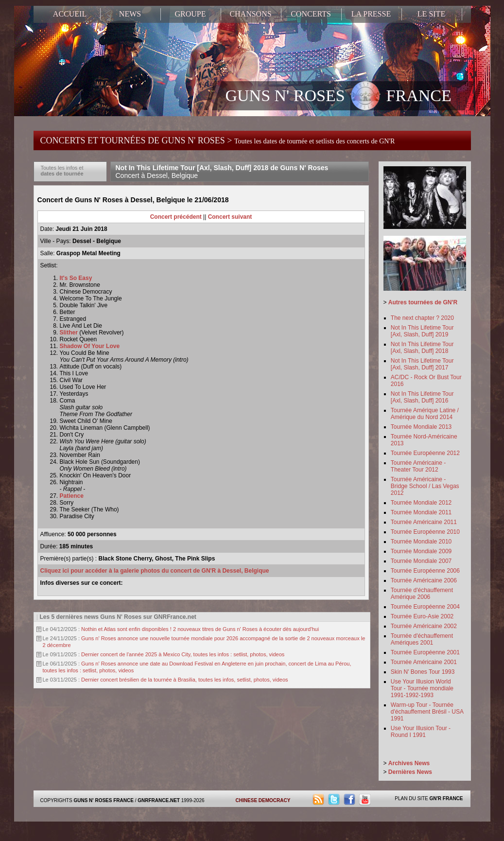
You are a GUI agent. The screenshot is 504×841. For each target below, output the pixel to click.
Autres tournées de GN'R (423, 302)
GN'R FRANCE (446, 798)
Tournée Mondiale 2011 (421, 512)
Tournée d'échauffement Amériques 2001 (422, 639)
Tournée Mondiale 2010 (421, 542)
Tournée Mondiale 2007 (421, 561)
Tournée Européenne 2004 (425, 607)
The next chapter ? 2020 (422, 318)
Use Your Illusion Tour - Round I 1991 (421, 732)
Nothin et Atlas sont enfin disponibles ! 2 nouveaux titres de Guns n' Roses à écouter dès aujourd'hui (200, 629)
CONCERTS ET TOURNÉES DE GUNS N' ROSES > (218, 140)
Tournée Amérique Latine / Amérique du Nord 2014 (425, 414)
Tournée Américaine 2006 (424, 580)
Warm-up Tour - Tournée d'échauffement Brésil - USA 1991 (427, 712)
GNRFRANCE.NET (159, 800)
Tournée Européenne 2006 (425, 571)
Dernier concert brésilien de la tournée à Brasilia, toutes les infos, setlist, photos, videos (185, 680)
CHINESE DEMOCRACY (263, 800)
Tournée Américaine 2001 (424, 662)
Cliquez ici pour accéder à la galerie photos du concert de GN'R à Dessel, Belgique (155, 571)
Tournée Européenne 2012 (425, 453)
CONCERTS (311, 14)
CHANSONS (250, 14)
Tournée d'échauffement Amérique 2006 (422, 594)
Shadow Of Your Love (90, 346)
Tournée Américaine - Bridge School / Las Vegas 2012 (425, 486)
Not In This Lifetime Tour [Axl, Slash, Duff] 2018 (422, 348)
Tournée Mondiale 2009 (421, 551)
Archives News (409, 763)
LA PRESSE (371, 14)
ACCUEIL (70, 14)
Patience (72, 496)
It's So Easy (76, 278)
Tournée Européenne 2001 (425, 652)
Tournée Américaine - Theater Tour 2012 (418, 466)
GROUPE (190, 14)
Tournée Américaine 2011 (424, 522)
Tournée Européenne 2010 (425, 532)
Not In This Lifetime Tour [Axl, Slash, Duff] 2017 (422, 364)
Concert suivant (230, 217)
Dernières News (410, 772)
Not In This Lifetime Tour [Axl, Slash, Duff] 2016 (422, 397)
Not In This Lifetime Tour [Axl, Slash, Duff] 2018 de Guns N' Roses (222, 172)
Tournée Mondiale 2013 (421, 427)
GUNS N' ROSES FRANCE (339, 97)
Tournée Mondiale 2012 (421, 503)
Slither (69, 333)
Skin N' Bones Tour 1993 (423, 672)
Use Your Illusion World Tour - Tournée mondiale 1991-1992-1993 (422, 688)
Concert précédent (176, 217)
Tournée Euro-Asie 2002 (422, 616)
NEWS (130, 14)
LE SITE (431, 14)
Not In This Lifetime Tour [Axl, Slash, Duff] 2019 (422, 331)
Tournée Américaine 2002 (424, 626)
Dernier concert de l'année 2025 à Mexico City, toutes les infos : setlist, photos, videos (183, 654)
